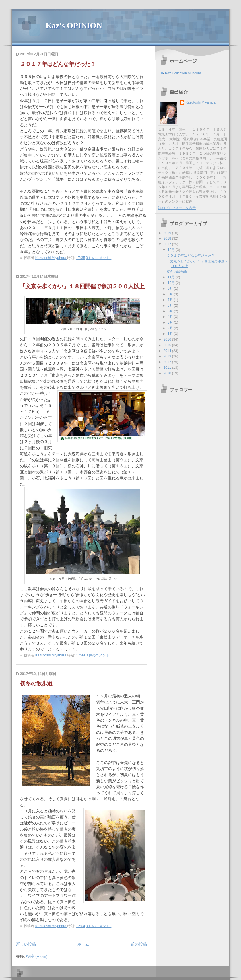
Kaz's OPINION (74, 25)
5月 (171, 311)
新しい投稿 (26, 944)
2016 (168, 339)
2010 (168, 373)
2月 (171, 328)
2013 (168, 356)
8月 (171, 294)
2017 (168, 244)
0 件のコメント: (99, 258)
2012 (168, 362)
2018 (168, 238)
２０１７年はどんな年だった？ (58, 64)
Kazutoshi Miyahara (201, 102)
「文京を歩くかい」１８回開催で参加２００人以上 (82, 286)
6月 (171, 306)
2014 (168, 351)
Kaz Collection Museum (183, 73)
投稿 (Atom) (37, 956)
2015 (168, 345)
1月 (171, 334)
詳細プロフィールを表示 (177, 208)
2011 (168, 368)
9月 (171, 289)
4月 (171, 317)
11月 (172, 277)
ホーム (83, 944)
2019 (168, 233)
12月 (172, 250)
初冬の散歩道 (36, 683)
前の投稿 (139, 944)
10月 (172, 283)
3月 (171, 322)
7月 (171, 300)
